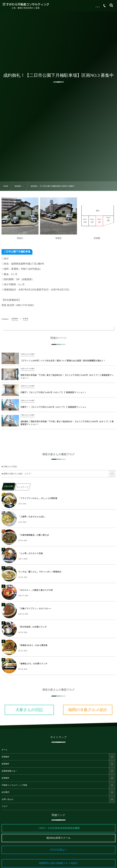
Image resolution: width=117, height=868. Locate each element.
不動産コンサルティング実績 (14, 785)
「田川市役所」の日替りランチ (33, 627)
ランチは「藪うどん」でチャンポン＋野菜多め (40, 572)
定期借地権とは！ (9, 771)
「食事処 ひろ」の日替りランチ (33, 664)
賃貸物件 (5, 764)
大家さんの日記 (29, 710)
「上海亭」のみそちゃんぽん (32, 517)
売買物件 (5, 757)
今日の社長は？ (59, 850)
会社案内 (5, 792)
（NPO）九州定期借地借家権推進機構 (59, 828)
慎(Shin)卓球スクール (58, 838)
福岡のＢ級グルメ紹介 (88, 710)
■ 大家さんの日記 (9, 467)
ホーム (4, 750)
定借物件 (5, 778)
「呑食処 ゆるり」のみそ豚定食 (33, 645)
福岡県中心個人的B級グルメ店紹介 (58, 863)
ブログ (4, 806)
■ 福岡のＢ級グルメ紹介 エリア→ (17, 474)
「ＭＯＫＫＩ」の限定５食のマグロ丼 (36, 590)
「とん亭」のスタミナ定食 (31, 553)
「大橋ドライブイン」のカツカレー (35, 608)
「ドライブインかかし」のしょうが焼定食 (38, 498)
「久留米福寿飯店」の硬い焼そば (34, 535)
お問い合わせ (7, 799)
